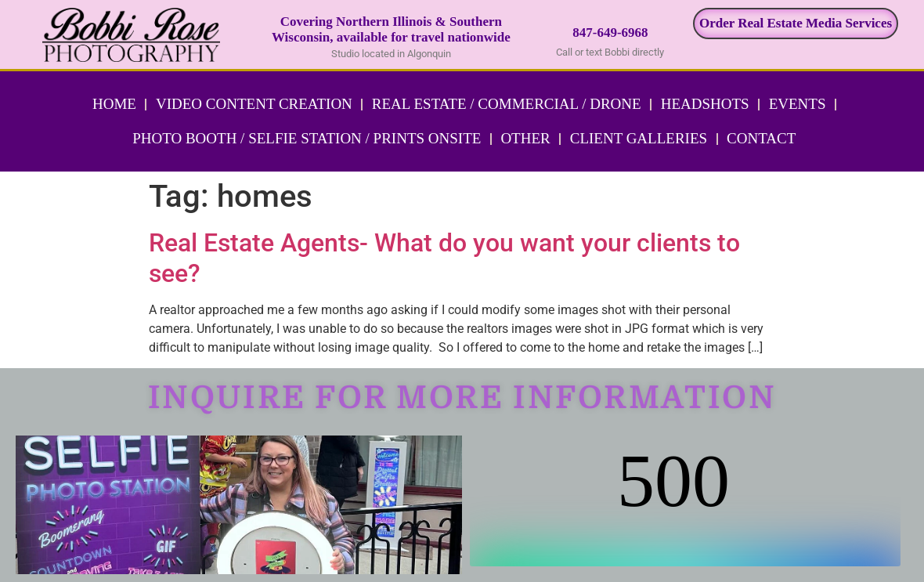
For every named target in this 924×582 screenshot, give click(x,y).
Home (114, 104)
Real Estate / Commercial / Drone (507, 104)
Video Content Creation (254, 104)
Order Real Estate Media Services (796, 23)
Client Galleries (639, 138)
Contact (761, 138)
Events (798, 104)
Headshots (705, 104)
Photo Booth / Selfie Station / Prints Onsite (307, 138)
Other (525, 138)
